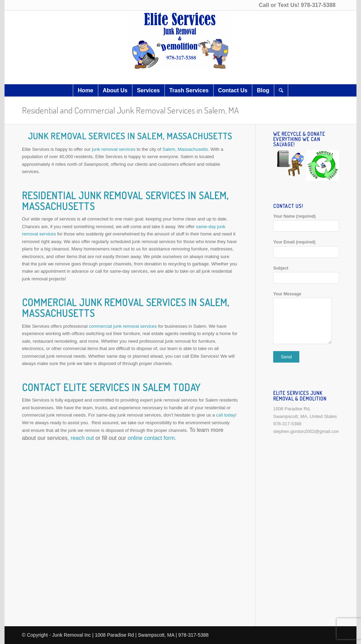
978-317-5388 (318, 5)
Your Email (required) (306, 249)
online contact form (151, 438)
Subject (306, 275)
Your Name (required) (306, 223)
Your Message (306, 318)
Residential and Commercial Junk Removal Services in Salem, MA (130, 110)
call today (226, 415)
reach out (82, 438)
